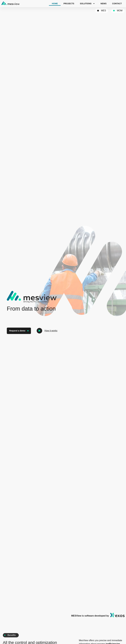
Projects (69, 4)
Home (55, 4)
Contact (117, 4)
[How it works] (40, 331)
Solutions (87, 4)
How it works (51, 331)
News (104, 4)
